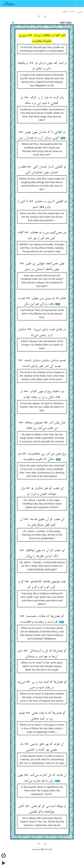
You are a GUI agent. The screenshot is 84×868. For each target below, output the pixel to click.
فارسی (80, 12)
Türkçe (72, 12)
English (65, 12)
